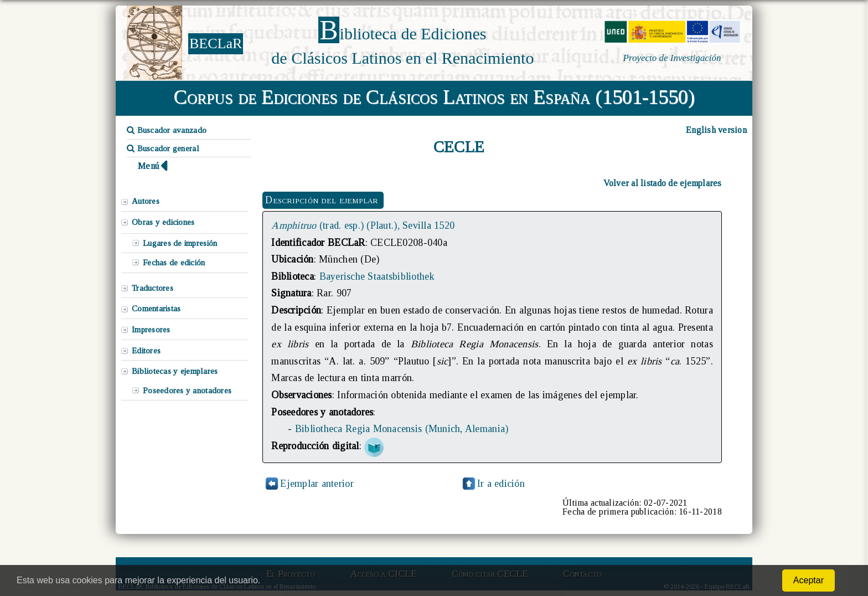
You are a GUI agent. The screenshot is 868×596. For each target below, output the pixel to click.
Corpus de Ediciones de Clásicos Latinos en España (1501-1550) (434, 97)
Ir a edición (493, 484)
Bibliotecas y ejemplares (175, 371)
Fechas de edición (174, 263)
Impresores (151, 330)
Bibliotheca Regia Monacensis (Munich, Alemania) (402, 429)
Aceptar (808, 580)
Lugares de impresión (180, 243)
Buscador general (163, 148)
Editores (146, 351)
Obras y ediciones (163, 222)
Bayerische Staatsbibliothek (377, 276)
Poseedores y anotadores (187, 391)
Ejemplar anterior (317, 484)
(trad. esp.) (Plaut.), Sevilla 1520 (363, 225)
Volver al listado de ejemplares (663, 183)
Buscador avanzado (167, 130)
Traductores (153, 288)
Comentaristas (156, 309)
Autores (146, 201)
